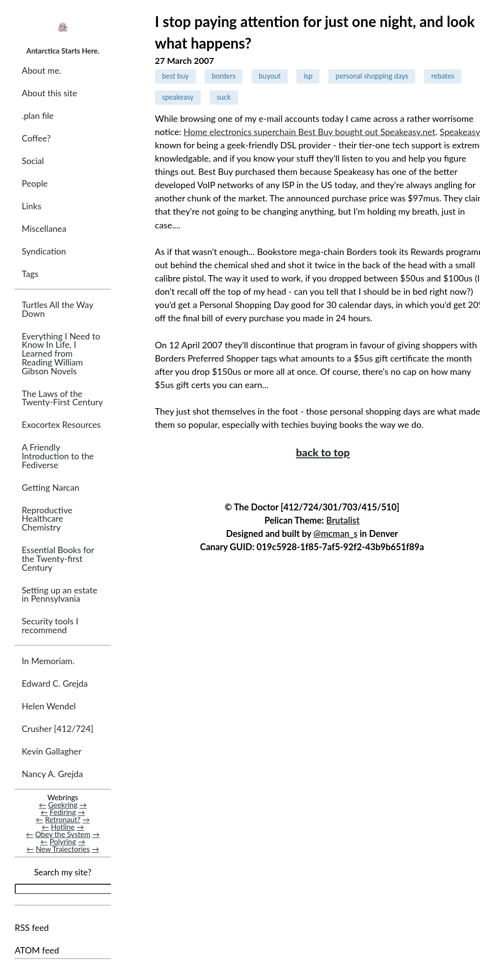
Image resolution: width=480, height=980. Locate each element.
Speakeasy (460, 132)
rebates (443, 76)
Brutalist (343, 520)
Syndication (44, 251)
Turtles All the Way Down (57, 309)
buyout (270, 76)
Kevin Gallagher (52, 751)
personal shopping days (372, 76)
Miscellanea (44, 229)
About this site (49, 93)
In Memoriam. (48, 661)
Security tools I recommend (50, 626)
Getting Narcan (50, 488)
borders (224, 76)
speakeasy (178, 97)
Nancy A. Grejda (52, 774)
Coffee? (36, 138)
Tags (30, 274)
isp (308, 76)
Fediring (63, 812)
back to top (323, 452)
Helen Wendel (49, 706)
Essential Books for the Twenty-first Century (58, 559)
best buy (175, 76)
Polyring (63, 842)
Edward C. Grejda (55, 684)
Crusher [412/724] (57, 729)
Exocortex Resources (61, 425)
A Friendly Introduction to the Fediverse (58, 456)
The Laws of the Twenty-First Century (62, 398)
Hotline (63, 827)
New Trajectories (63, 849)
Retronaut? (63, 819)
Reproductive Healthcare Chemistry (47, 519)
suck (224, 97)
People (35, 183)
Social (33, 161)
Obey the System (63, 834)
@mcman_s (335, 533)
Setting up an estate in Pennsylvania (59, 595)
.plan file (38, 116)
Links (31, 206)
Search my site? (63, 873)
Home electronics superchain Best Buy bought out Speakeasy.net (309, 132)
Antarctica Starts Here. (63, 51)
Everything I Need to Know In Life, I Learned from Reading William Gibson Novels (61, 354)
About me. (41, 70)
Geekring (63, 805)
